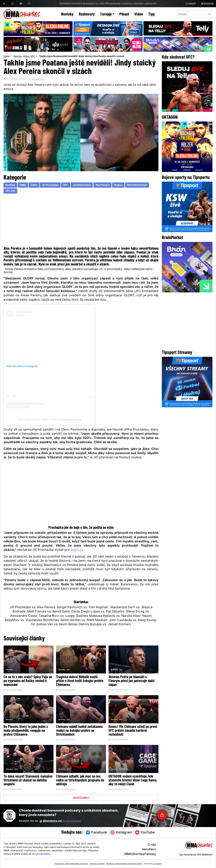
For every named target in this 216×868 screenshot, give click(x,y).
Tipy (152, 14)
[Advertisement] (81, 221)
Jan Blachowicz (82, 185)
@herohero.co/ (60, 821)
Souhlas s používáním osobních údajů (124, 864)
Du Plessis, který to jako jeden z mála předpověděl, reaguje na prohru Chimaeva (26, 731)
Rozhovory (87, 14)
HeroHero (149, 850)
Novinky (67, 14)
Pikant (124, 14)
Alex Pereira (102, 185)
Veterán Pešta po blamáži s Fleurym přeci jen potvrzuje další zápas (131, 681)
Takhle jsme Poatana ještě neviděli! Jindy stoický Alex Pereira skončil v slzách (82, 56)
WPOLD (40, 79)
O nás (152, 845)
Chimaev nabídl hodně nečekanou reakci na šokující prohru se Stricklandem (79, 731)
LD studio (157, 864)
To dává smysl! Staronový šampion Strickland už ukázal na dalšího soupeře (28, 780)
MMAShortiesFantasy (140, 854)
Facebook (97, 833)
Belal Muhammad (137, 185)
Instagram (121, 833)
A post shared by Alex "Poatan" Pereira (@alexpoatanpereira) (49, 420)
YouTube (145, 833)
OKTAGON (123, 769)
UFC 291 (10, 191)
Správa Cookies (97, 864)
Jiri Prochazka (50, 185)
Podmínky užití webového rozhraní (71, 864)
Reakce (118, 185)
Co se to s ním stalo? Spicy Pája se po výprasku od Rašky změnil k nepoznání (28, 681)
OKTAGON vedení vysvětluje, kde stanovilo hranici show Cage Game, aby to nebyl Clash (133, 780)
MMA (23, 185)
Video (139, 14)
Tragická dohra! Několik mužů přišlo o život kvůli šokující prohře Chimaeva (80, 681)
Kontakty (45, 854)
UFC (33, 56)
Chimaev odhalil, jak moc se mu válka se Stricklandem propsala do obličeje (80, 780)
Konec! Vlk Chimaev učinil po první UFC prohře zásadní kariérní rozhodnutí (133, 731)
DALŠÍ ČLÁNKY (81, 798)
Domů (7, 56)
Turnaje (107, 14)
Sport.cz (77, 550)
